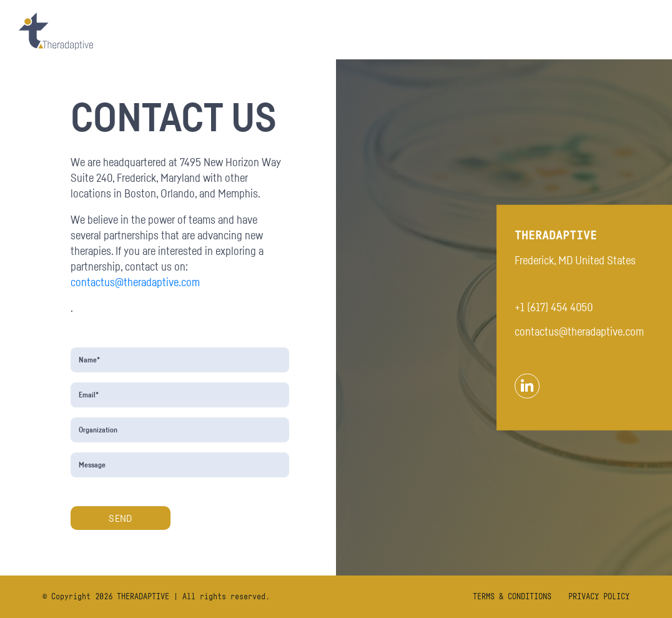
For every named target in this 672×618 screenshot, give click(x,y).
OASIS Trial (351, 31)
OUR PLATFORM (208, 31)
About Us (521, 31)
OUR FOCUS (283, 31)
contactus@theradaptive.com (135, 282)
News (575, 31)
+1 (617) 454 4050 (554, 307)
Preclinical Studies (438, 31)
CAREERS (627, 31)
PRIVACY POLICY (599, 596)
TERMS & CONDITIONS (512, 596)
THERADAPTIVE (143, 596)
